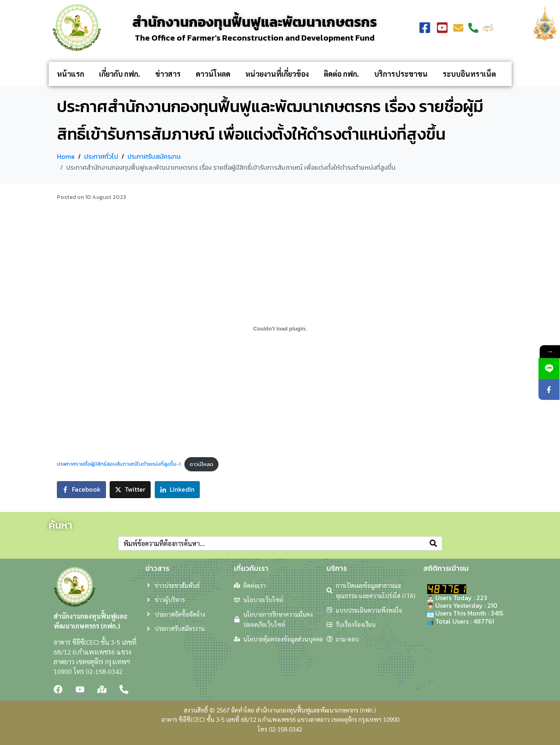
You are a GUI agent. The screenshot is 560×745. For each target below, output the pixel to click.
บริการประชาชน (401, 74)
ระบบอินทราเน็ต (469, 74)
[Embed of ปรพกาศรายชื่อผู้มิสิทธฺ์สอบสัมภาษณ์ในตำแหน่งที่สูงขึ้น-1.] (280, 329)
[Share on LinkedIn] (177, 490)
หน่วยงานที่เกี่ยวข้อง (277, 74)
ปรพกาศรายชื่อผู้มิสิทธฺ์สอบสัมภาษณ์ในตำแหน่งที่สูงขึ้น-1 (119, 464)
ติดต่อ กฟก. (341, 74)
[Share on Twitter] (130, 490)
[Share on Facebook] (81, 490)
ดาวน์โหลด (213, 74)
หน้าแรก (70, 74)
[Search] (433, 543)
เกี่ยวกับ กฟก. (120, 74)
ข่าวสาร (168, 74)
